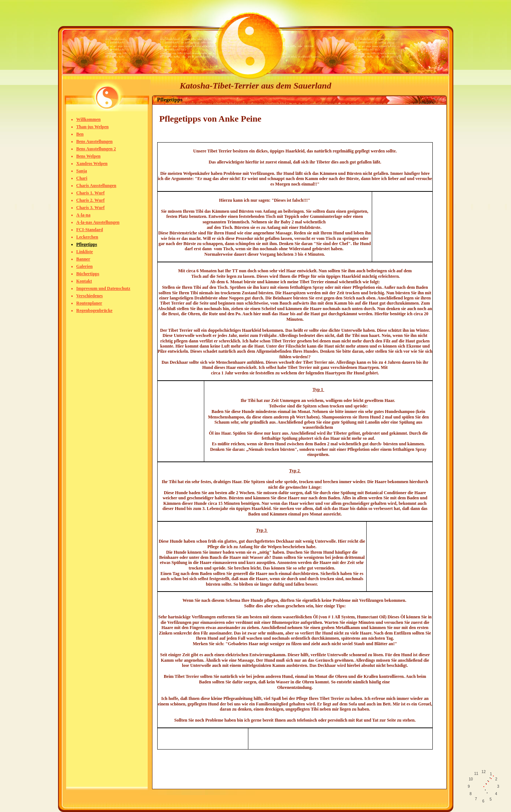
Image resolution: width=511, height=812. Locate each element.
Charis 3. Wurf (91, 208)
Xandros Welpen (92, 164)
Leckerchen (87, 237)
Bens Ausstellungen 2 (96, 149)
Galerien (85, 266)
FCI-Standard (90, 230)
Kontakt (84, 281)
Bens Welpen (89, 156)
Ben (80, 134)
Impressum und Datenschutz (103, 288)
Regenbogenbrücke (95, 310)
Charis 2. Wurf (91, 200)
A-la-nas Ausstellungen (98, 222)
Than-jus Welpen (93, 127)
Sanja (82, 171)
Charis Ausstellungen (96, 186)
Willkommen (89, 119)
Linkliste (85, 252)
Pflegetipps (87, 244)
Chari (82, 178)
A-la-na (84, 215)
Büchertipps (88, 274)
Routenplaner (89, 303)
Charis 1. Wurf (91, 193)
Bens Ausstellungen (95, 141)
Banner (83, 259)
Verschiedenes (90, 296)
